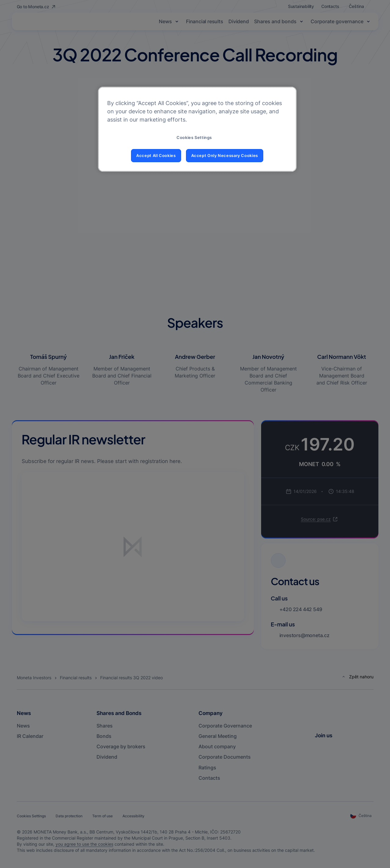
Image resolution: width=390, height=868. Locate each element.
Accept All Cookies (156, 156)
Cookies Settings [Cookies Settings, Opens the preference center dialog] (194, 138)
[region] (197, 129)
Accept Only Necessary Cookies (225, 156)
